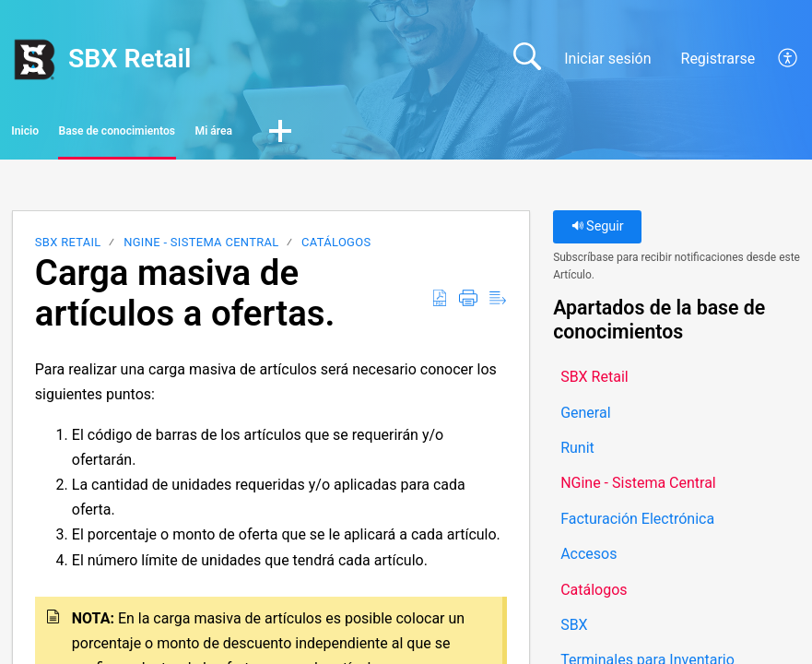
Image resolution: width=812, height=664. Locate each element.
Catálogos (336, 249)
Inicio (62, 134)
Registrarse (718, 59)
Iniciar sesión (607, 59)
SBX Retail (68, 249)
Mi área (388, 134)
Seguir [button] (598, 233)
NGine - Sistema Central (201, 249)
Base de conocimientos (222, 134)
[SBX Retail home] (34, 59)
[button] (788, 59)
